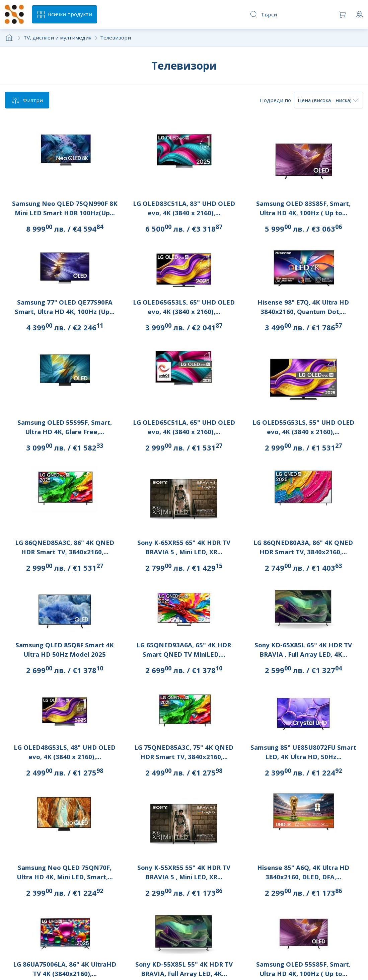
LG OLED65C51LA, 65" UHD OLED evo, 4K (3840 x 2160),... (184, 427)
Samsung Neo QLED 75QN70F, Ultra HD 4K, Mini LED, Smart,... (65, 872)
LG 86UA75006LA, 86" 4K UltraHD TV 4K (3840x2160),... (65, 969)
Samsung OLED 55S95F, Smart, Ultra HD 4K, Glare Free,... (65, 427)
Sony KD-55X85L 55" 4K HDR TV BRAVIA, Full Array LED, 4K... (184, 969)
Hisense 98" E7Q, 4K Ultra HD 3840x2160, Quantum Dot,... (303, 307)
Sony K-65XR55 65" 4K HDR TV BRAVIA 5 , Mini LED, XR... (184, 547)
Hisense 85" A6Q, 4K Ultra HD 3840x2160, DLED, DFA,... (303, 872)
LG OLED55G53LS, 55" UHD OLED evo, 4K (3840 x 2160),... (303, 427)
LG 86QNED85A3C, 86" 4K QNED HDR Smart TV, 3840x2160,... (65, 547)
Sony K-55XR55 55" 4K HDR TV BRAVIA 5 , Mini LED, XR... (184, 872)
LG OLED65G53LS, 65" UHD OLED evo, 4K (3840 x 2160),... (184, 307)
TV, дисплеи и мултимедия (57, 37)
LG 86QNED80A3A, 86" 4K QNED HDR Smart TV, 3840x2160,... (303, 547)
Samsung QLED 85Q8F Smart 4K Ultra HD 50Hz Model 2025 (65, 649)
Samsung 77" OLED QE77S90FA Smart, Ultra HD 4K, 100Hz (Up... (65, 307)
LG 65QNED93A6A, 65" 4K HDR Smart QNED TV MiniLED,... (184, 649)
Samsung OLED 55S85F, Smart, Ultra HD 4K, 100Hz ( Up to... (303, 969)
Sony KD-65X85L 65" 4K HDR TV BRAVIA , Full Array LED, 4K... (303, 649)
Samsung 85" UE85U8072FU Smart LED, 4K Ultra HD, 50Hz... (303, 752)
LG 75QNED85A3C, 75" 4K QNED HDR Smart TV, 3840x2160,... (184, 752)
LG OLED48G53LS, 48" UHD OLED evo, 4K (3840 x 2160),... (65, 752)
